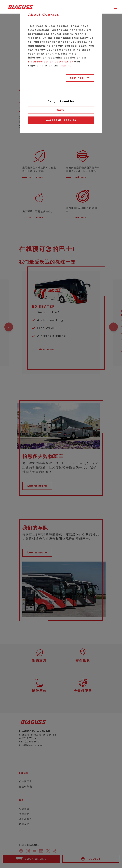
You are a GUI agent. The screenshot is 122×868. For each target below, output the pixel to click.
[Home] (19, 7)
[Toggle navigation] (115, 7)
